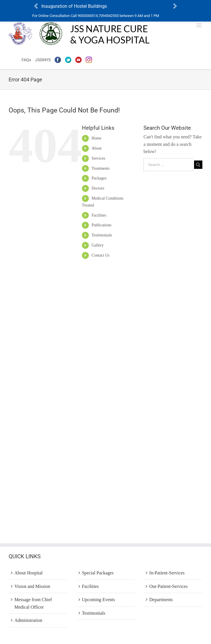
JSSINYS (43, 60)
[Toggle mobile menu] (199, 25)
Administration (28, 620)
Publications (101, 225)
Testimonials (102, 235)
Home (96, 138)
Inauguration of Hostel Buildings (74, 6)
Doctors (98, 188)
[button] (36, 6)
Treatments (100, 168)
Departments (161, 600)
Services (98, 158)
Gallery (97, 245)
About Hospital (28, 573)
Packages (99, 178)
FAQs (26, 60)
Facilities (99, 215)
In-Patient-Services (167, 573)
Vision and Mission (32, 586)
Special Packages (98, 573)
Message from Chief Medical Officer (33, 603)
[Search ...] (169, 165)
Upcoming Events (98, 600)
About (96, 148)
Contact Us (100, 255)
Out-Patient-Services (168, 586)
